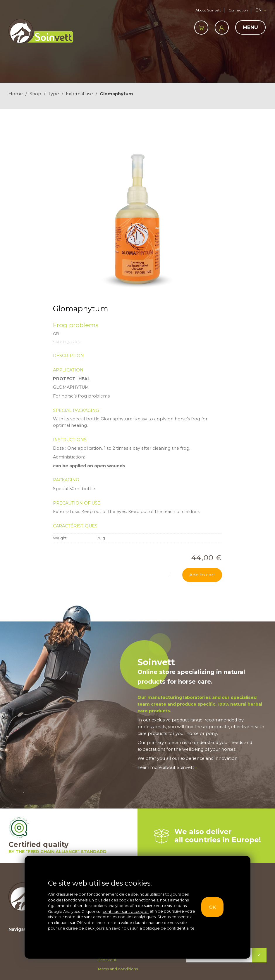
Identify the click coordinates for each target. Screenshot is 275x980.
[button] (262, 10)
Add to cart (202, 575)
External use (79, 94)
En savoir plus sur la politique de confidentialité (150, 928)
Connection (238, 10)
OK (213, 907)
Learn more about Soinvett (168, 768)
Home (16, 94)
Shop (35, 94)
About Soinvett (207, 10)
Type (54, 94)
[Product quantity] (172, 575)
